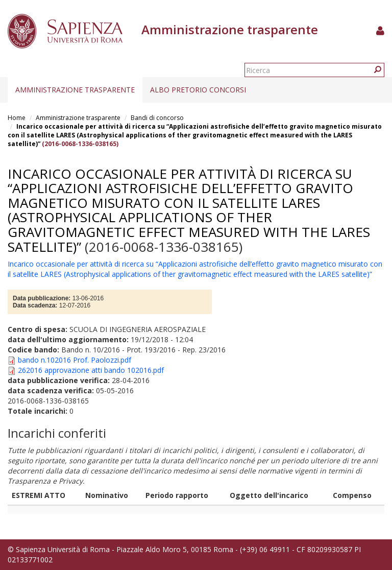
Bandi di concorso (157, 118)
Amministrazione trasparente (75, 90)
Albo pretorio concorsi (198, 90)
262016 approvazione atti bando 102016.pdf (91, 370)
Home (17, 118)
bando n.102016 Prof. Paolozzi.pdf (75, 360)
